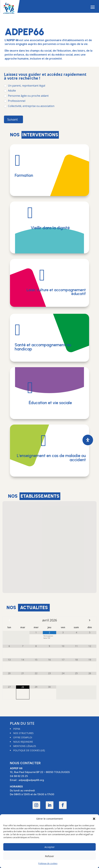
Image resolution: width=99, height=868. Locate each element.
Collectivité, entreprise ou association (29, 106)
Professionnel (15, 101)
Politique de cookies (48, 863)
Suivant (13, 119)
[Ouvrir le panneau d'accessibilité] (88, 440)
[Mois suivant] (90, 620)
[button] (94, 819)
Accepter (50, 847)
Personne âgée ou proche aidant (26, 96)
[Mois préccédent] (9, 620)
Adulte (10, 91)
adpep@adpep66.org (31, 780)
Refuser (49, 856)
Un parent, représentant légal (25, 86)
